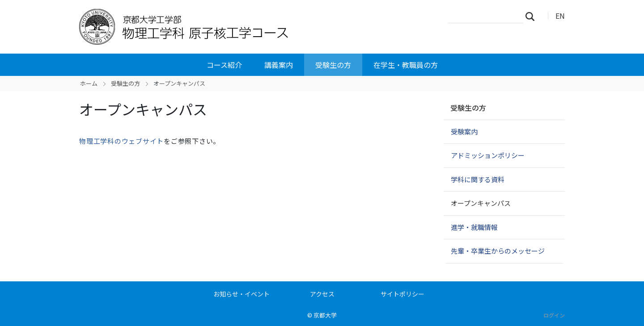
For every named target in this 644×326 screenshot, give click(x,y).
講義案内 (279, 65)
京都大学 (325, 315)
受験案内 (464, 132)
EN (560, 16)
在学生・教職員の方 (406, 65)
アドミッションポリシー (488, 155)
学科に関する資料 (478, 179)
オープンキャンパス (481, 203)
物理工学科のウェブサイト (121, 141)
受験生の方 (333, 65)
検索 (533, 16)
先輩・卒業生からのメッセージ (498, 251)
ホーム (89, 83)
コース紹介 (224, 65)
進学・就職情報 (474, 227)
